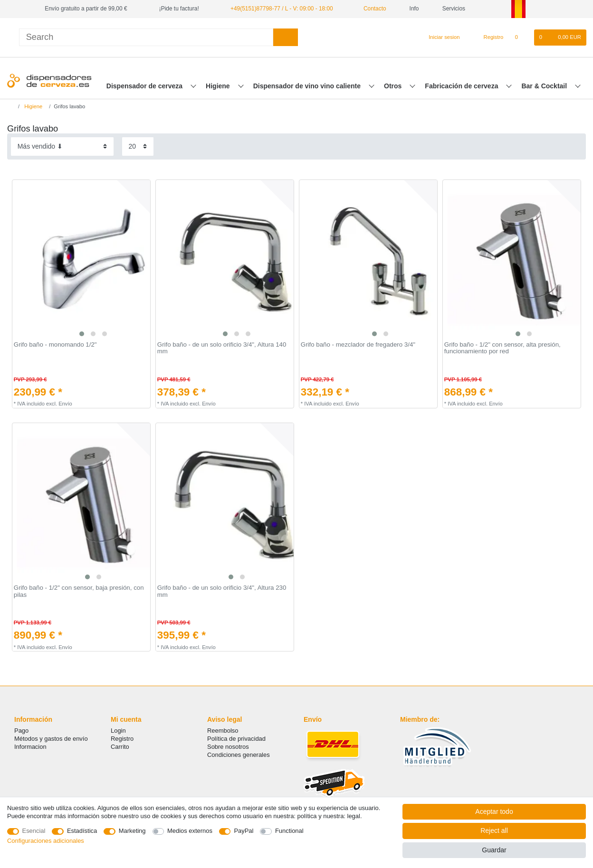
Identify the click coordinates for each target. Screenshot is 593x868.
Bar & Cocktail (545, 86)
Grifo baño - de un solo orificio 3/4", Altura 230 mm (222, 591)
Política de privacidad (236, 739)
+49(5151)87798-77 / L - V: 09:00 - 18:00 (282, 9)
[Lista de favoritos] (521, 38)
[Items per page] (138, 146)
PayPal (244, 831)
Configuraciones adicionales (46, 841)
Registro (122, 739)
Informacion (30, 747)
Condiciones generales (239, 755)
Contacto (371, 9)
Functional (289, 831)
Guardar (494, 850)
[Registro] (488, 38)
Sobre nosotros (228, 747)
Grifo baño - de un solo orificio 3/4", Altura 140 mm (222, 348)
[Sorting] (62, 146)
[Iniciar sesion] (440, 38)
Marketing (132, 831)
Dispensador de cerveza (145, 86)
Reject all (494, 830)
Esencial (34, 831)
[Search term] (146, 37)
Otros (394, 86)
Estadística (82, 831)
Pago (21, 731)
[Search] (285, 37)
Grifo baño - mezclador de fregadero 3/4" (358, 345)
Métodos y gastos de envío (51, 739)
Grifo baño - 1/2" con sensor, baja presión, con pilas (79, 591)
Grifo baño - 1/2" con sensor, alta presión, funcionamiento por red (502, 348)
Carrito (120, 747)
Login (118, 731)
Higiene (219, 86)
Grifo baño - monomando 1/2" (55, 345)
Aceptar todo (494, 811)
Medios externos (190, 831)
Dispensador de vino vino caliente (308, 86)
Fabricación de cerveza (462, 86)
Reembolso (223, 731)
